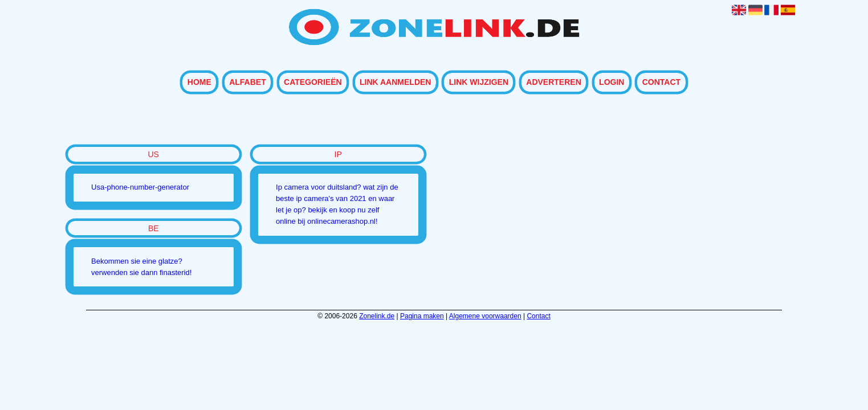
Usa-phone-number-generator (140, 187)
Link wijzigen (479, 83)
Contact (661, 83)
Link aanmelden (395, 83)
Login (612, 83)
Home (199, 83)
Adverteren (553, 83)
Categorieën (313, 83)
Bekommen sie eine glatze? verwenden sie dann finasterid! (141, 267)
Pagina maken (422, 316)
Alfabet (248, 83)
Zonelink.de (377, 316)
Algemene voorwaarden (485, 316)
